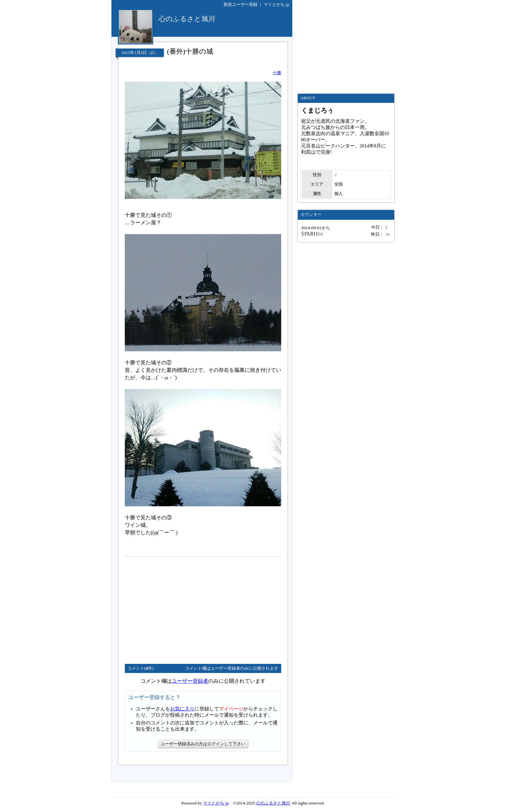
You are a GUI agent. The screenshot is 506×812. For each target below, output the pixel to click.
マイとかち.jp (276, 4)
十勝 (277, 73)
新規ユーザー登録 (240, 4)
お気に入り (182, 709)
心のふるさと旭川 (273, 803)
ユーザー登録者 (190, 681)
